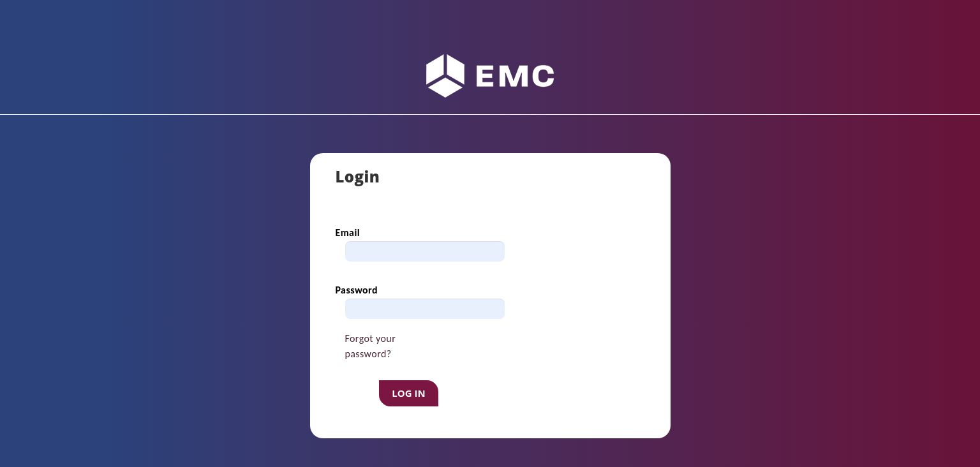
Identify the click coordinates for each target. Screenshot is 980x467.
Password (357, 290)
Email (348, 233)
